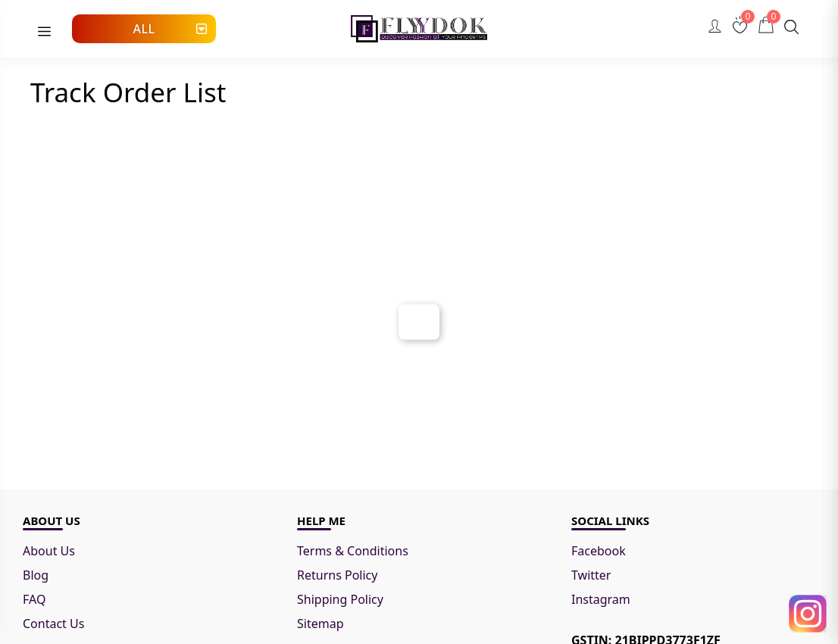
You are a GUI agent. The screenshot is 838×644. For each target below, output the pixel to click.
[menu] (44, 32)
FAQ (34, 599)
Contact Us (53, 624)
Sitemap (321, 624)
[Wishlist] (740, 25)
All (144, 29)
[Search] (791, 27)
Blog (36, 575)
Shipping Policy (340, 599)
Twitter (591, 575)
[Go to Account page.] (714, 30)
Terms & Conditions (354, 551)
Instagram (601, 599)
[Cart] (766, 25)
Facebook (599, 551)
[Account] (714, 26)
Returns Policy (337, 575)
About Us (49, 551)
